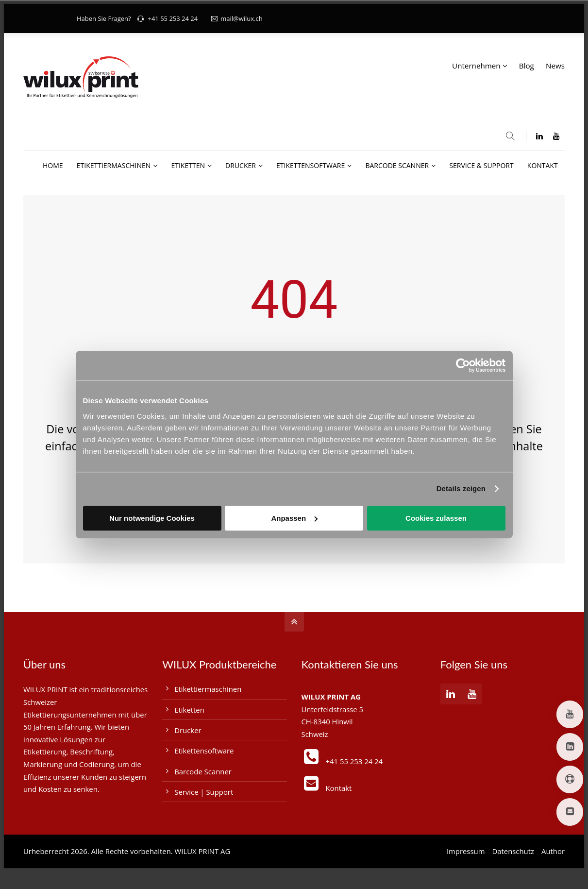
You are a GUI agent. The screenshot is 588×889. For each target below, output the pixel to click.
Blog (527, 66)
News (555, 66)
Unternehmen (476, 66)
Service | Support (204, 792)
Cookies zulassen (436, 518)
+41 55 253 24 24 (173, 18)
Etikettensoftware (204, 751)
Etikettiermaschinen (208, 689)
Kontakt (339, 788)
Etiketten (189, 710)
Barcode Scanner (203, 771)
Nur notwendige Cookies (152, 518)
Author (553, 851)
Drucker (188, 730)
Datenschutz (513, 851)
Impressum (466, 851)
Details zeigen (461, 488)
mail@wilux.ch (237, 18)
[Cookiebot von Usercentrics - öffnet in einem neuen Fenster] (463, 365)
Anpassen (294, 518)
